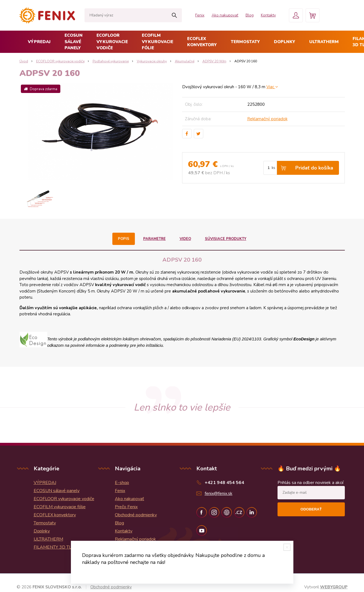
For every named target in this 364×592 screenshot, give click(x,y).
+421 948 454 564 (224, 483)
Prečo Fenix (126, 507)
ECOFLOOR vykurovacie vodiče (112, 42)
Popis (124, 239)
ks (273, 168)
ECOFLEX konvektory (202, 42)
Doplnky (285, 42)
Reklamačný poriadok (267, 119)
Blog (250, 15)
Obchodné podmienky (136, 515)
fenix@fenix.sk (219, 493)
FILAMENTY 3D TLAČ (56, 547)
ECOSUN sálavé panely (74, 42)
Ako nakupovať (225, 15)
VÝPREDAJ (39, 42)
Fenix (200, 15)
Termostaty (245, 42)
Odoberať (311, 509)
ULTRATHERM (324, 42)
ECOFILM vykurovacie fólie (158, 42)
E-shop (122, 483)
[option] (40, 199)
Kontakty (268, 15)
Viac (272, 87)
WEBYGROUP (334, 587)
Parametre (154, 239)
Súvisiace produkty (226, 239)
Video (185, 239)
